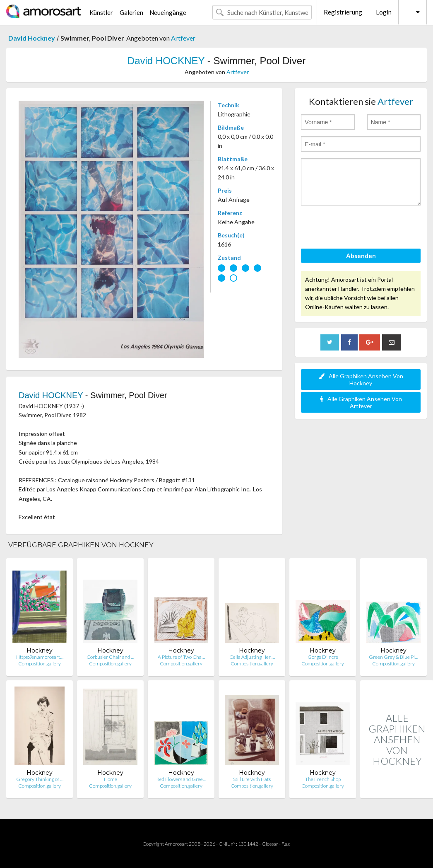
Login (384, 12)
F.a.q (286, 844)
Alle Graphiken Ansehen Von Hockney (361, 380)
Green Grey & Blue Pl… (393, 657)
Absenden (361, 256)
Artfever (183, 38)
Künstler (101, 12)
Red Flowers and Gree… (181, 779)
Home (111, 779)
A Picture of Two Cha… (181, 657)
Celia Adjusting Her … (252, 657)
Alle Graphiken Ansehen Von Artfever (361, 402)
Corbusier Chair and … (110, 657)
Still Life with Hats (252, 779)
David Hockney (32, 38)
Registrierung (343, 12)
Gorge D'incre (323, 657)
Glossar (270, 844)
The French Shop (323, 779)
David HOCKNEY (166, 61)
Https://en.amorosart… (40, 657)
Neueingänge (168, 12)
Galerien (131, 12)
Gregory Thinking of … (40, 779)
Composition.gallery (40, 664)
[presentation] (364, 228)
